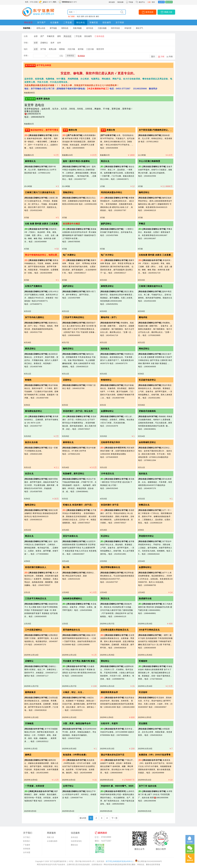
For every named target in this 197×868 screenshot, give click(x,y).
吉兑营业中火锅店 (71, 224)
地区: (26, 49)
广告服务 (27, 845)
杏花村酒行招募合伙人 (36, 567)
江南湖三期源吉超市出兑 (151, 286)
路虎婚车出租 (145, 599)
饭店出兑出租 (31, 442)
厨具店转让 (30, 349)
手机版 (130, 2)
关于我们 (27, 837)
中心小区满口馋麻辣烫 (150, 161)
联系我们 (27, 841)
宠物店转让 (68, 192)
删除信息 (74, 845)
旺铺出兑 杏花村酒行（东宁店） (78, 505)
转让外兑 (81, 22)
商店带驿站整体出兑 (110, 567)
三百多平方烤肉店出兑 (36, 599)
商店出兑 (105, 161)
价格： (27, 55)
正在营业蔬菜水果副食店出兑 (115, 630)
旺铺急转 (143, 661)
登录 (153, 2)
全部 (36, 36)
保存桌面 (112, 2)
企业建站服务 (52, 841)
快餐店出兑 (144, 505)
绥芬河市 (100, 49)
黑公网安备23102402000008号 (148, 861)
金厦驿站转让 (107, 411)
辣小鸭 (66, 567)
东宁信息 (53, 28)
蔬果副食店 (30, 692)
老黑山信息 (41, 28)
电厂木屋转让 (69, 255)
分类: (26, 36)
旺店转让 (105, 536)
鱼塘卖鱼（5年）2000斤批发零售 (155, 755)
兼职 (97, 16)
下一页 (114, 818)
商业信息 (67, 36)
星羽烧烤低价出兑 (71, 630)
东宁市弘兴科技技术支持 (119, 861)
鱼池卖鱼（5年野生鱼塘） (75, 755)
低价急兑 (105, 349)
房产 (42, 36)
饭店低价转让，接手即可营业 (45, 130)
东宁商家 (120, 22)
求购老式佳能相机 (147, 411)
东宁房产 (41, 22)
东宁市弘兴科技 (44, 65)
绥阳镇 (62, 49)
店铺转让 (44, 43)
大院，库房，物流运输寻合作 (77, 723)
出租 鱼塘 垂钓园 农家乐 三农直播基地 (43, 224)
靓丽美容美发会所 (109, 692)
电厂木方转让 (107, 255)
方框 (162, 56)
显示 (153, 56)
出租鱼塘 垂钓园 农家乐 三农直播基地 (157, 255)
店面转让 (67, 380)
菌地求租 (143, 317)
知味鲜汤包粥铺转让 (73, 599)
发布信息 (149, 12)
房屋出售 (111, 130)
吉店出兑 (29, 474)
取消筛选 (81, 56)
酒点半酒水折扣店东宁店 (113, 755)
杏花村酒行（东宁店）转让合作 (78, 411)
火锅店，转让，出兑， (74, 692)
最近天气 (139, 28)
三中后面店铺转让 (34, 630)
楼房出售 (92, 16)
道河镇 (81, 49)
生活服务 (55, 22)
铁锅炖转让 (106, 380)
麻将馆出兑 (30, 161)
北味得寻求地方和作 (110, 442)
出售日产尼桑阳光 (34, 286)
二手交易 (68, 22)
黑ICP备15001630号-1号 (85, 861)
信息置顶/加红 (76, 841)
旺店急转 (143, 692)
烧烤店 (28, 755)
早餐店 (142, 224)
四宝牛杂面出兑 (70, 536)
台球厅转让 (68, 786)
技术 (53, 43)
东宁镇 (43, 49)
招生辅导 (107, 22)
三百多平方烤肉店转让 (74, 317)
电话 (79, 16)
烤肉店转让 (144, 349)
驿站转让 (105, 661)
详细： (27, 43)
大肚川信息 (77, 28)
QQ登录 (161, 2)
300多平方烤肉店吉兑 (149, 630)
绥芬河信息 (115, 28)
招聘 (82, 16)
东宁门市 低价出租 (148, 786)
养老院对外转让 (146, 536)
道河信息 (90, 28)
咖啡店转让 (144, 192)
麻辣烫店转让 (107, 286)
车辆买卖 (94, 22)
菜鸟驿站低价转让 (34, 411)
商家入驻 (168, 12)
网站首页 (28, 22)
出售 (86, 16)
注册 (149, 2)
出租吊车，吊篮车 (109, 723)
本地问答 (128, 28)
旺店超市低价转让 (147, 380)
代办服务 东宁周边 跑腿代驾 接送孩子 (81, 661)
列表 (171, 56)
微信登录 (169, 2)
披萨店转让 (106, 224)
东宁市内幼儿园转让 (35, 317)
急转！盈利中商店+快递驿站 (76, 161)
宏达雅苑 (143, 723)
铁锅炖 (28, 380)
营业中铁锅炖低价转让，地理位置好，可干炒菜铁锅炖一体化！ (55, 255)
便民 (59, 36)
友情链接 (27, 849)
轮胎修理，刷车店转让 (74, 474)
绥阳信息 (65, 28)
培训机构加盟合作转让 (112, 192)
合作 (59, 43)
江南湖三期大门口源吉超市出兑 (40, 192)
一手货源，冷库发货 (35, 786)
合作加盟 (27, 852)
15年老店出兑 (107, 474)
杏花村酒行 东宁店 (110, 505)
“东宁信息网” (54, 861)
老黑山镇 (53, 49)
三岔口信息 (102, 28)
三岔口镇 (90, 49)
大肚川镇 (71, 49)
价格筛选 (70, 56)
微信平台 (142, 2)
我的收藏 (120, 2)
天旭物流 (29, 723)
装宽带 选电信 (43, 99)
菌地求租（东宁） (109, 317)
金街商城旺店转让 (147, 442)
